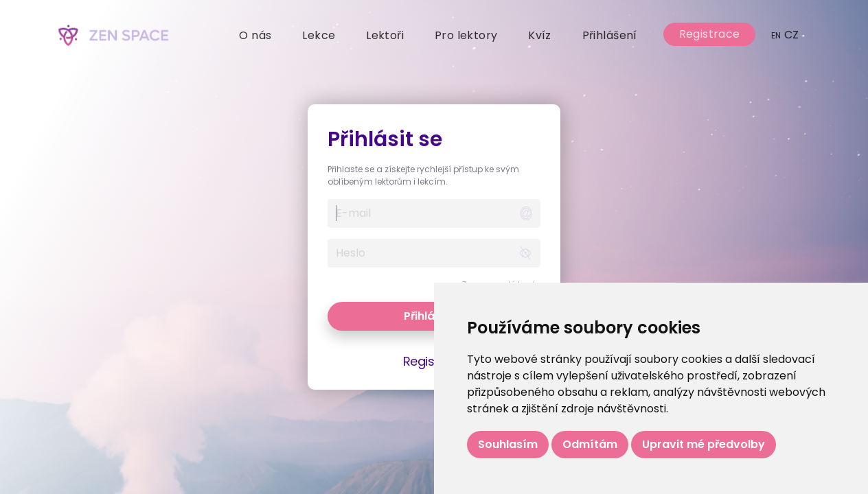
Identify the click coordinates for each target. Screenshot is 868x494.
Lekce (319, 35)
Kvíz (540, 35)
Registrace (710, 34)
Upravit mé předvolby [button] (704, 444)
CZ (785, 35)
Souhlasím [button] (508, 444)
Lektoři (385, 35)
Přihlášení (610, 35)
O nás (255, 35)
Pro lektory (466, 35)
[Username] (419, 213)
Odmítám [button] (590, 444)
